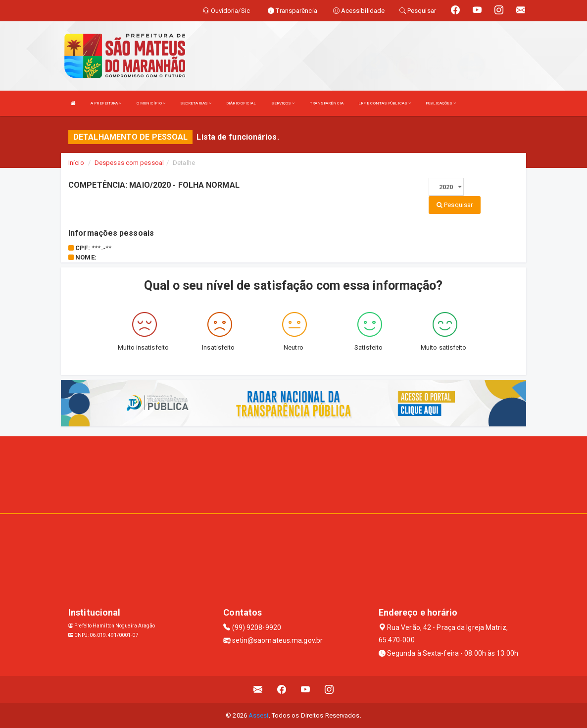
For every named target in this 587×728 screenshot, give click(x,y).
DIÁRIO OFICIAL (241, 103)
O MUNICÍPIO (151, 103)
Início (76, 163)
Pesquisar (455, 205)
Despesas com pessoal (129, 163)
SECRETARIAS (196, 103)
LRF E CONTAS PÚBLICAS (385, 103)
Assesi (259, 715)
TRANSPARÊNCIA (327, 103)
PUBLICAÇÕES (441, 103)
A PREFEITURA (106, 103)
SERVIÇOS (283, 103)
